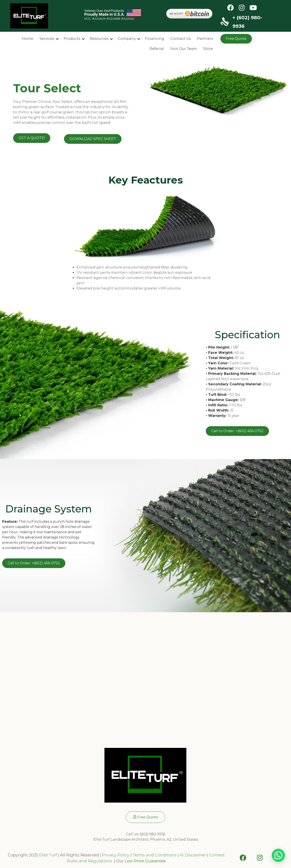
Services (47, 39)
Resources (99, 39)
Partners (205, 39)
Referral (157, 49)
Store (208, 49)
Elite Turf (48, 855)
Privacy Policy (115, 855)
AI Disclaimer (193, 855)
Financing (155, 39)
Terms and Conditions (155, 855)
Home (28, 39)
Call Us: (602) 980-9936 (145, 834)
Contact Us (181, 39)
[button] (57, 39)
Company (127, 39)
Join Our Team (184, 49)
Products (72, 39)
